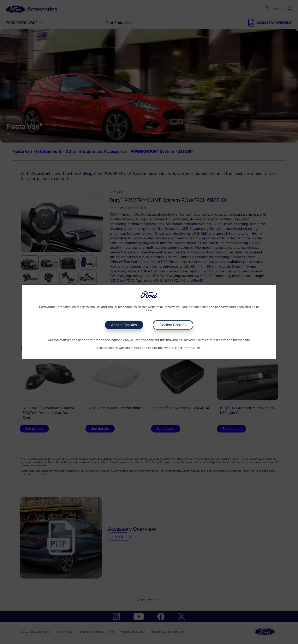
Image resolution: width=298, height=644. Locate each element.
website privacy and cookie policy (143, 348)
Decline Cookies (173, 325)
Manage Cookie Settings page (132, 340)
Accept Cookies (124, 325)
